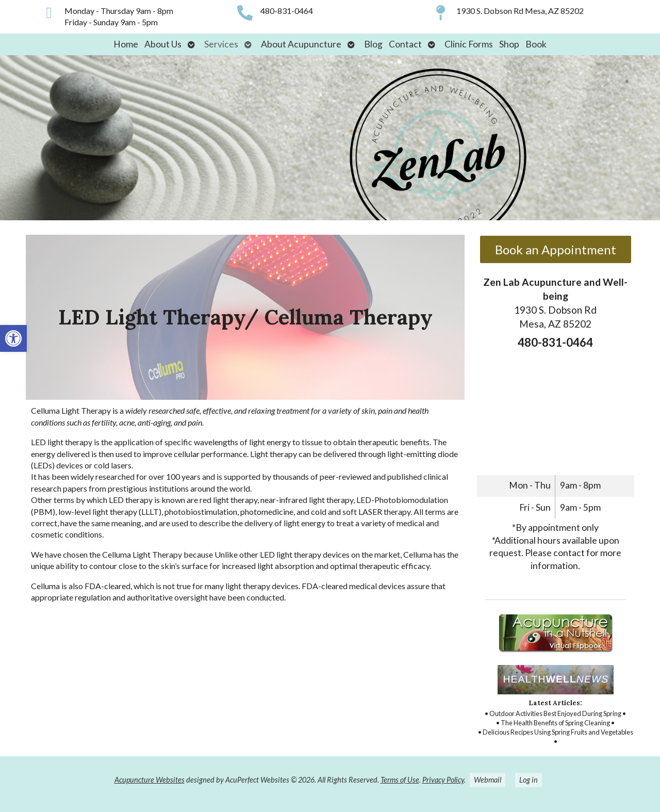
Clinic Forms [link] (469, 44)
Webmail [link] (488, 780)
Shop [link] (509, 44)
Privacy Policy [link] (443, 780)
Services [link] (221, 44)
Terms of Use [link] (400, 780)
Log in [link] (529, 780)
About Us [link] (163, 44)
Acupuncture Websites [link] (150, 780)
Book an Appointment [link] (556, 249)
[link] (13, 338)
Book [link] (536, 44)
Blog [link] (373, 44)
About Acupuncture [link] (301, 44)
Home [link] (126, 44)
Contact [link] (405, 44)
